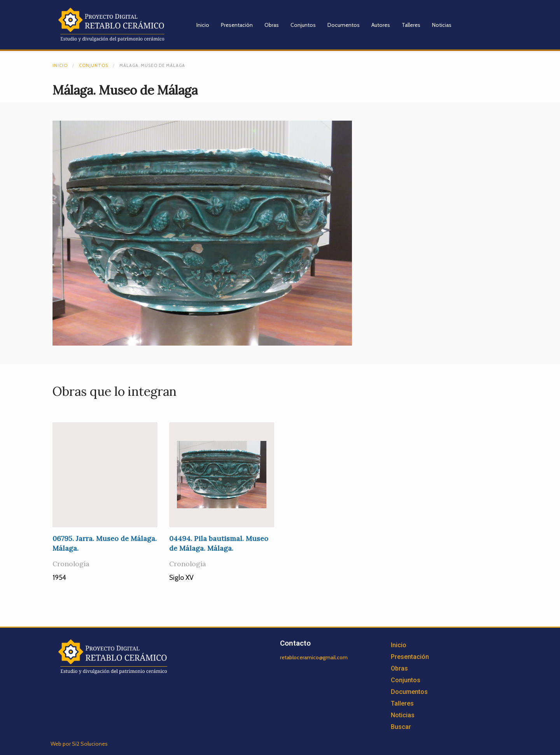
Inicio (203, 25)
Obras (272, 25)
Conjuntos (303, 25)
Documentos (344, 25)
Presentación (237, 25)
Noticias (442, 25)
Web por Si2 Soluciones (79, 744)
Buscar (401, 727)
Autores (381, 25)
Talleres (411, 25)
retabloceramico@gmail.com (314, 657)
